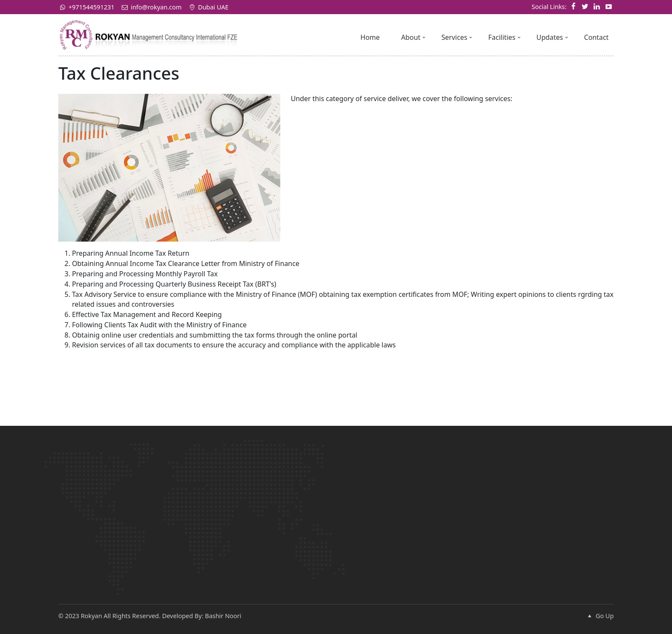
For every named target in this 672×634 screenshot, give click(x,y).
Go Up (600, 616)
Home (370, 37)
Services (457, 37)
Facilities (504, 37)
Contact (596, 37)
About (413, 37)
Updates (552, 37)
